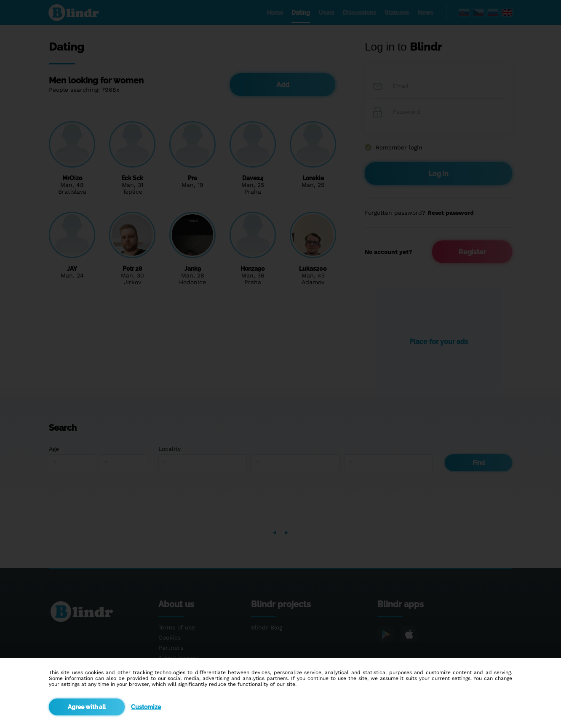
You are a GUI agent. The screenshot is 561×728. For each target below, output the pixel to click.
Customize (146, 707)
